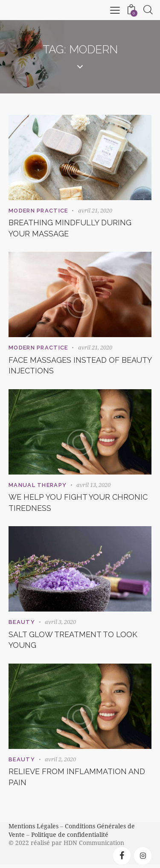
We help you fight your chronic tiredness (78, 502)
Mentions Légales (33, 826)
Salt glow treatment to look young (73, 640)
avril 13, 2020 (93, 485)
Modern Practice (38, 211)
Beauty (22, 622)
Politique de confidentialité (70, 835)
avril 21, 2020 (95, 210)
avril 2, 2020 (60, 759)
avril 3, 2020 (60, 622)
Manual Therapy (38, 485)
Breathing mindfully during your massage (70, 228)
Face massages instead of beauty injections (80, 366)
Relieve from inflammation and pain (77, 777)
